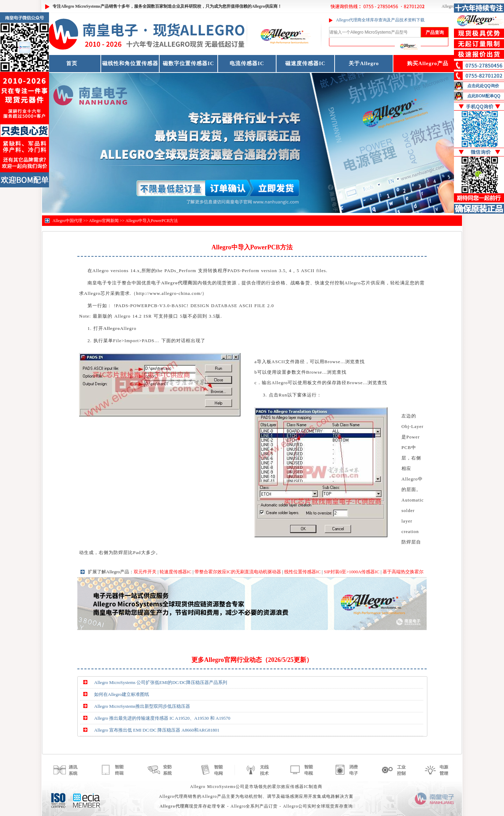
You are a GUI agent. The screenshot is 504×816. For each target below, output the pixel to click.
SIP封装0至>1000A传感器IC (352, 572)
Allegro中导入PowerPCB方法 (152, 221)
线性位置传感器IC (302, 572)
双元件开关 (145, 572)
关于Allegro (364, 63)
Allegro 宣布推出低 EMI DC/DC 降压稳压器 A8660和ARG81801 (157, 730)
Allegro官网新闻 (104, 221)
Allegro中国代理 (67, 221)
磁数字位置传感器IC (188, 63)
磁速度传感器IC (305, 63)
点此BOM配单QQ (484, 96)
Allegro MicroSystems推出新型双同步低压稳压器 (142, 706)
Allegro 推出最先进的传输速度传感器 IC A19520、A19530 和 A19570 (162, 718)
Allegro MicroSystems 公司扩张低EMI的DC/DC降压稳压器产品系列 (161, 682)
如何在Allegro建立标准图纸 (122, 694)
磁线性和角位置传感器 (130, 63)
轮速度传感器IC (176, 572)
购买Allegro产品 (428, 63)
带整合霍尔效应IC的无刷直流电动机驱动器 (238, 572)
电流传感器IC (247, 63)
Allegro (448, 6)
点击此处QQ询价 (483, 86)
